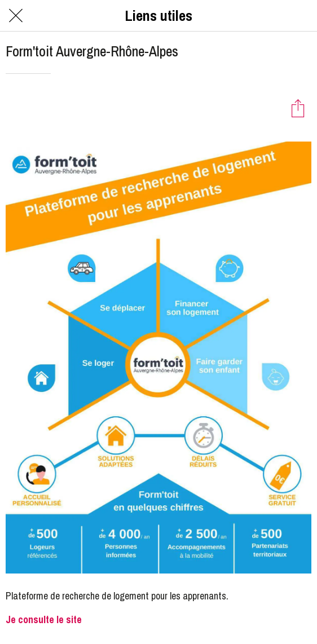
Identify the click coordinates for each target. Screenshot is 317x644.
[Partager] (298, 108)
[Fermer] (16, 16)
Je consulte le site (44, 619)
